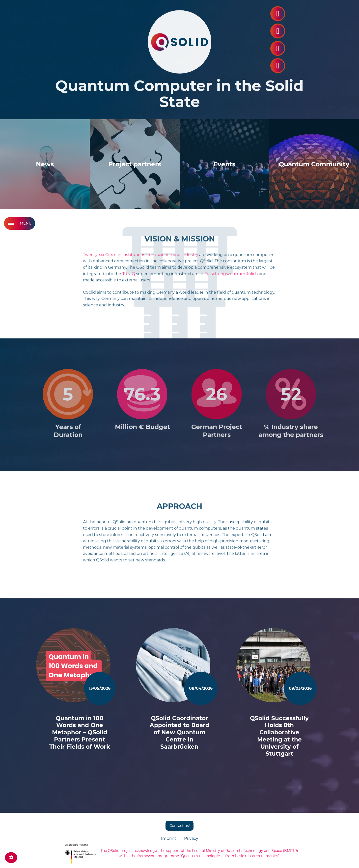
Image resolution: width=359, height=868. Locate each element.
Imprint (169, 838)
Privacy (191, 838)
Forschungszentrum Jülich (231, 277)
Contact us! (180, 826)
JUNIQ (129, 277)
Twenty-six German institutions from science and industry (141, 258)
